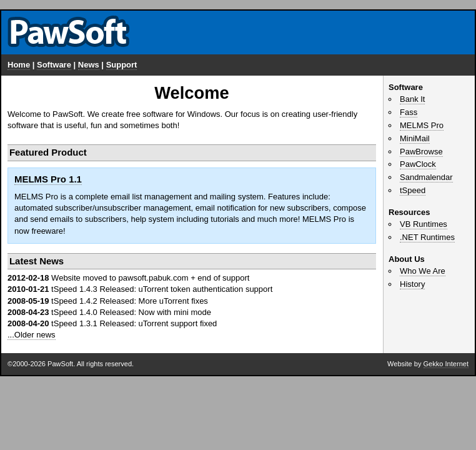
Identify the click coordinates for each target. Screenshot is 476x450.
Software (54, 65)
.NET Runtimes (427, 237)
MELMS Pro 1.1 (48, 179)
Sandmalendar (426, 177)
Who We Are (423, 271)
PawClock (418, 164)
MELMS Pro (422, 125)
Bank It (412, 99)
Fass (409, 112)
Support (122, 65)
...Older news (32, 335)
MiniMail (415, 138)
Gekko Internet (446, 364)
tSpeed (413, 190)
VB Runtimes (424, 224)
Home (19, 65)
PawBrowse (421, 152)
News (89, 65)
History (412, 284)
